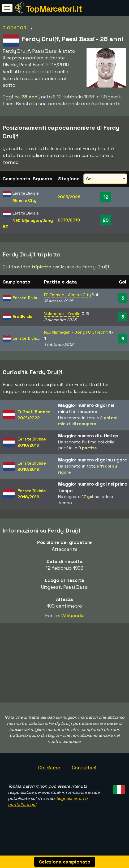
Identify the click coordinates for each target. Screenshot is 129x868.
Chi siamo (49, 776)
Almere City (25, 200)
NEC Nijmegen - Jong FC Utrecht (76, 332)
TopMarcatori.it (54, 9)
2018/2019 (69, 220)
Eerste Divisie (27, 298)
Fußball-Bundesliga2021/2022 (38, 415)
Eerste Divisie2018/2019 (32, 442)
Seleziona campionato (65, 862)
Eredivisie (22, 317)
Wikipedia (73, 615)
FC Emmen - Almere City (68, 295)
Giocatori (15, 28)
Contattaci (84, 776)
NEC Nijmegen (27, 221)
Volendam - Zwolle (62, 314)
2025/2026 (69, 197)
